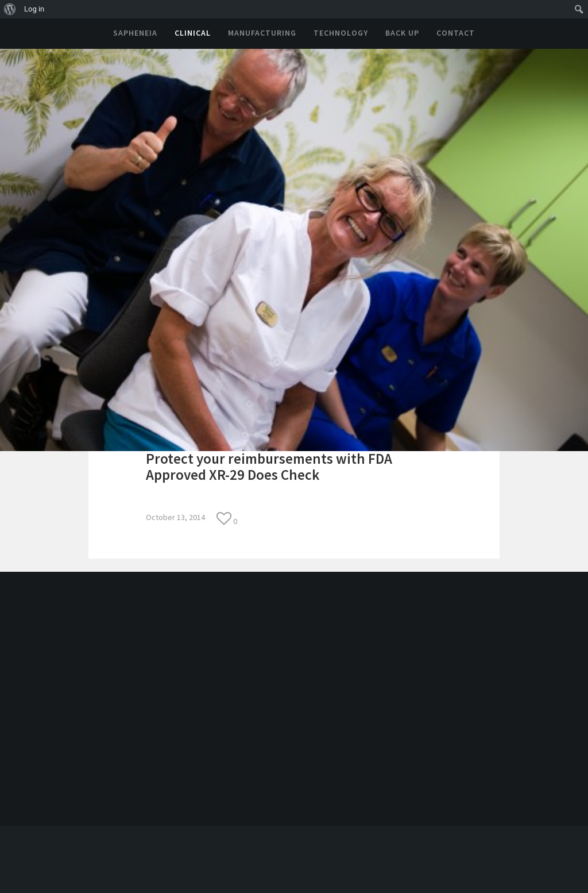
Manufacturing (262, 33)
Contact (456, 33)
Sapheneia (135, 33)
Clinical (193, 33)
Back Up (402, 33)
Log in (34, 9)
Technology (341, 33)
